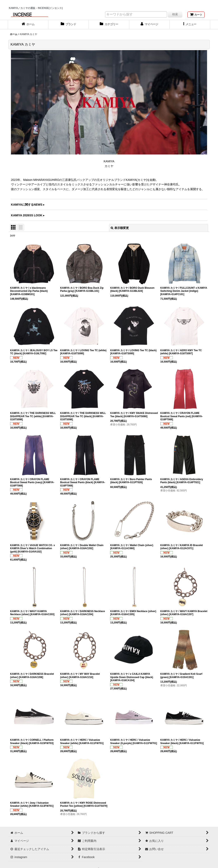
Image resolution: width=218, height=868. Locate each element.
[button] (190, 25)
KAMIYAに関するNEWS (27, 205)
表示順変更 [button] (120, 228)
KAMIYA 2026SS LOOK (27, 215)
